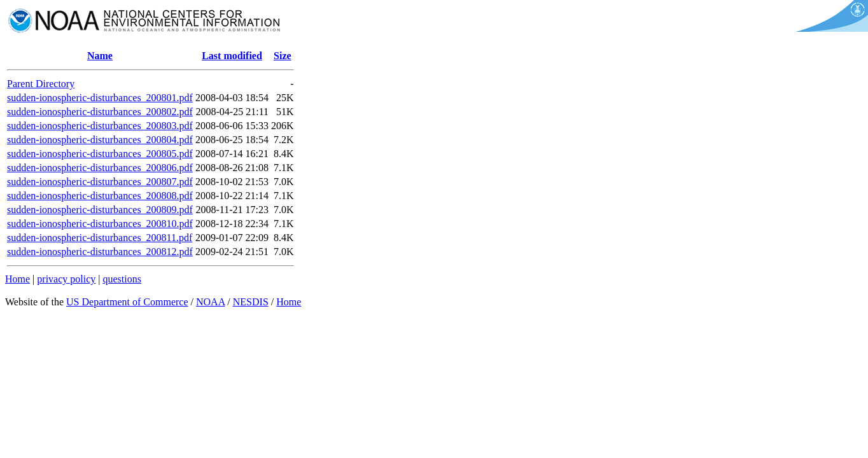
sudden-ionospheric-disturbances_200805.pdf (100, 154)
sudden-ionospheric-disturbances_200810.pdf (100, 224)
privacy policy (66, 279)
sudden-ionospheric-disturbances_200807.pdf (100, 182)
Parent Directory (41, 84)
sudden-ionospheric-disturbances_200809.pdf (100, 210)
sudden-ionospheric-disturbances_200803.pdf (100, 126)
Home (17, 279)
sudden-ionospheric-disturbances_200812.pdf (100, 252)
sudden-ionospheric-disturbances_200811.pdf (100, 238)
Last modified (232, 56)
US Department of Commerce (127, 302)
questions (122, 279)
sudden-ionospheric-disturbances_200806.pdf (100, 168)
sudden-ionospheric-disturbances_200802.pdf (100, 112)
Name (100, 56)
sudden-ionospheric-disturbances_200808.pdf (100, 196)
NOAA (210, 302)
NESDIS (251, 302)
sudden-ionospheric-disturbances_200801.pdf (100, 98)
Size (283, 56)
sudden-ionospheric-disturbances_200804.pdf (100, 140)
